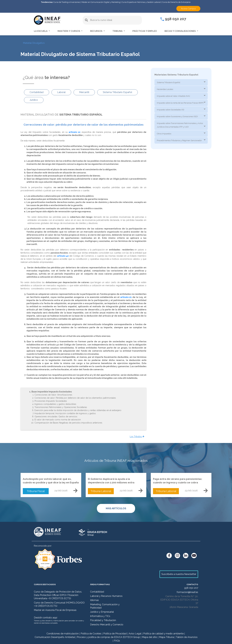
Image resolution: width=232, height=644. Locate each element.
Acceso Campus (188, 9)
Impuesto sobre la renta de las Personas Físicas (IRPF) (180, 103)
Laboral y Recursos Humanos (106, 596)
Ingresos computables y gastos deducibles (55, 404)
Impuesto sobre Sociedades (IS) (171, 110)
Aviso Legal (135, 634)
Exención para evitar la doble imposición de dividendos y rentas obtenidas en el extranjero (78, 410)
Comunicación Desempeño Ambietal (55, 637)
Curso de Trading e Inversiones (67, 2)
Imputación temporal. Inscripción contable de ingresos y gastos (65, 413)
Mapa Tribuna (167, 637)
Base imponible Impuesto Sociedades (52, 392)
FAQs (117, 641)
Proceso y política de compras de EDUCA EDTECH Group (108, 637)
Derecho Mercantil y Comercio (107, 625)
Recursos (97, 31)
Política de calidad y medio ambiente (163, 634)
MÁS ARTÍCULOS (116, 508)
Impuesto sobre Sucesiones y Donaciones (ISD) (177, 116)
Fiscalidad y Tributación (103, 620)
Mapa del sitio (150, 637)
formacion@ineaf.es (187, 592)
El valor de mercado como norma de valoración (58, 420)
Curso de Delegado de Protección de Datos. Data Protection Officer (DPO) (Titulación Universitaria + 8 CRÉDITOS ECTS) (58, 595)
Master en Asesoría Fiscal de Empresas (55, 610)
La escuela (41, 31)
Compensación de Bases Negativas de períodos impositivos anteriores (68, 423)
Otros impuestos (164, 134)
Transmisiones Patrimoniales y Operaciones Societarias (61, 407)
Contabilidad (97, 592)
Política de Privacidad (115, 634)
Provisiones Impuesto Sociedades (51, 401)
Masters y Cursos (69, 31)
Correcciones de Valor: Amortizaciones (53, 395)
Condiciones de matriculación (63, 634)
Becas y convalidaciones (180, 31)
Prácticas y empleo (145, 31)
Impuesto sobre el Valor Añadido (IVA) (173, 96)
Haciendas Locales (165, 89)
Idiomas (94, 600)
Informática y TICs (100, 616)
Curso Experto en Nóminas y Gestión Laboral (141, 2)
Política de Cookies (91, 634)
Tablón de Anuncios (187, 637)
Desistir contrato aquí (45, 618)
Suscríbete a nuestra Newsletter (179, 574)
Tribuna (118, 31)
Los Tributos (137, 436)
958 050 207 (173, 19)
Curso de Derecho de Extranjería (176, 2)
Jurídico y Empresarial (102, 612)
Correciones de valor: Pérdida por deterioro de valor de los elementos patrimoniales (75, 398)
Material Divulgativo (34, 43)
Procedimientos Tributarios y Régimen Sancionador (179, 140)
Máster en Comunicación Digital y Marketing (101, 2)
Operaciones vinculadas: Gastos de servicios (56, 417)
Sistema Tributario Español (169, 82)
